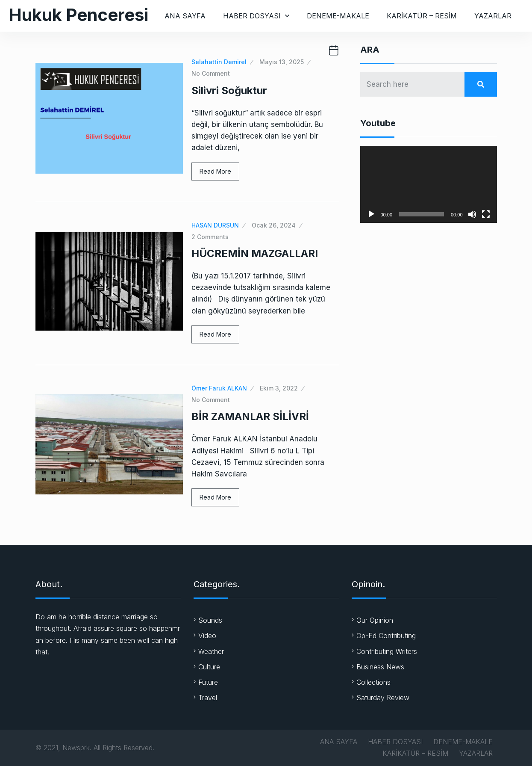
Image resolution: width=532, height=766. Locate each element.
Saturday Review (383, 698)
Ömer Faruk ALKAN (219, 388)
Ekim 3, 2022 (279, 388)
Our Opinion (375, 620)
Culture (209, 667)
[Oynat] (371, 214)
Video (207, 636)
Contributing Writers (387, 651)
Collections (373, 682)
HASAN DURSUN (215, 225)
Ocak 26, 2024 (274, 225)
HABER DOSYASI (252, 16)
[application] (429, 184)
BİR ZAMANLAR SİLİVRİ (250, 416)
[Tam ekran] (486, 214)
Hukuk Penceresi (78, 15)
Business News (380, 667)
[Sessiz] (472, 214)
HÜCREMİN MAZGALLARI (255, 253)
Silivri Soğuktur (229, 90)
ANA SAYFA (185, 16)
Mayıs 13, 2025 (282, 62)
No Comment (211, 73)
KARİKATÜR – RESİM (422, 16)
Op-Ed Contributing (386, 636)
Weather (211, 651)
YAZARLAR (493, 16)
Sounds (210, 620)
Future (208, 682)
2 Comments (210, 237)
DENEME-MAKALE (338, 16)
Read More (215, 171)
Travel (208, 698)
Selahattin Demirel (219, 62)
